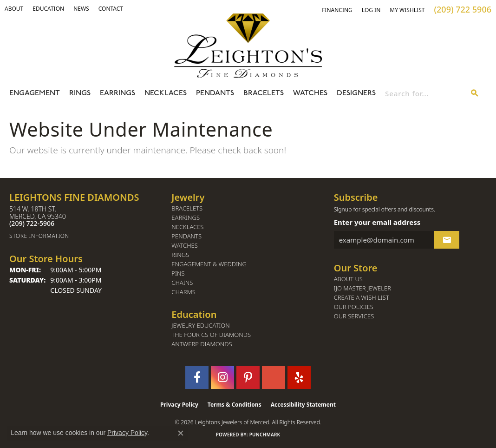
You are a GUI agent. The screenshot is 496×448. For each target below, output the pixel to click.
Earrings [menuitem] (186, 218)
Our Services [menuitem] (354, 316)
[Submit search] (475, 93)
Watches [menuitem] (185, 246)
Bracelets (264, 93)
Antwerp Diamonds (202, 344)
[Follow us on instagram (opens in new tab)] (222, 377)
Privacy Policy (179, 405)
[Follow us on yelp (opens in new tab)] (299, 377)
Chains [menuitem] (182, 283)
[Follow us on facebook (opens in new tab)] (197, 377)
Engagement (35, 93)
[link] (48, 9)
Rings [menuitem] (180, 255)
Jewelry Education (200, 326)
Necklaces (166, 93)
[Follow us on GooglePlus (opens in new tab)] (274, 377)
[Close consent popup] (181, 433)
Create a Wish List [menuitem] (362, 298)
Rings (80, 93)
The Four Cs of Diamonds (211, 335)
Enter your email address (377, 222)
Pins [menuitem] (178, 273)
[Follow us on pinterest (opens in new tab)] (248, 377)
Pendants (215, 93)
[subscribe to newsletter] (447, 240)
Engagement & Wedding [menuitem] (209, 264)
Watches (310, 93)
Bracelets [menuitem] (187, 208)
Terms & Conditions (235, 405)
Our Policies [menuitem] (354, 307)
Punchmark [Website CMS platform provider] (265, 435)
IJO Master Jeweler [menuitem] (362, 288)
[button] (14, 9)
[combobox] (424, 93)
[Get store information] (86, 236)
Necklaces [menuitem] (187, 227)
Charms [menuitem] (183, 292)
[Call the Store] (32, 223)
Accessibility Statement (303, 405)
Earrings (117, 93)
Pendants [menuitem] (186, 236)
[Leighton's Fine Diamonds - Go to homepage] (248, 46)
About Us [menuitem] (348, 279)
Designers (356, 93)
